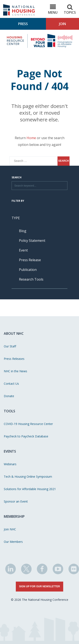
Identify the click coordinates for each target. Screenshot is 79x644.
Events (10, 451)
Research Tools (31, 279)
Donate (9, 396)
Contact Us (11, 384)
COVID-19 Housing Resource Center (28, 424)
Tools (9, 411)
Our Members (13, 542)
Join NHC (10, 529)
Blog (23, 231)
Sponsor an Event (16, 501)
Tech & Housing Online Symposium (28, 477)
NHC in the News (15, 371)
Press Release (30, 260)
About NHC (14, 333)
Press (23, 24)
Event (23, 250)
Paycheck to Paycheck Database (26, 436)
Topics (70, 9)
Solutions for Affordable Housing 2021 (30, 489)
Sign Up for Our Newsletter (40, 586)
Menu (53, 9)
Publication (28, 270)
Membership (14, 516)
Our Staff (10, 346)
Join (62, 24)
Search (17, 178)
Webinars (10, 464)
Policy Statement (32, 241)
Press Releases (14, 359)
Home (31, 138)
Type (16, 218)
